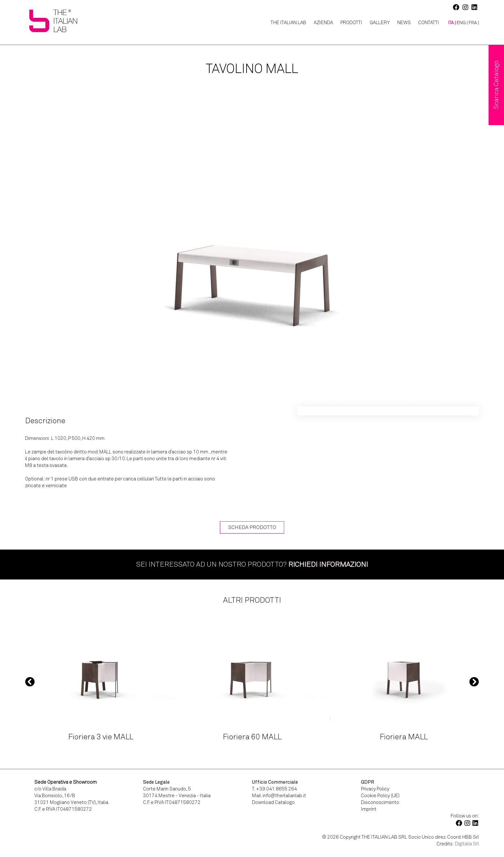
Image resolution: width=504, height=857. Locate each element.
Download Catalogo (273, 802)
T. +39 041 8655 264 (274, 789)
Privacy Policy (375, 789)
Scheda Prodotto (252, 527)
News (404, 23)
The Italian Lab (288, 23)
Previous (30, 681)
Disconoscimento (380, 802)
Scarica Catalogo (496, 85)
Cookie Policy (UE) (380, 796)
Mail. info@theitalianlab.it (279, 796)
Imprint (369, 809)
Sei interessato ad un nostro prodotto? (252, 564)
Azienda (323, 23)
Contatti (429, 23)
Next (474, 681)
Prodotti (351, 23)
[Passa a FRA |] (474, 23)
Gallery (380, 23)
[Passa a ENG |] (462, 23)
